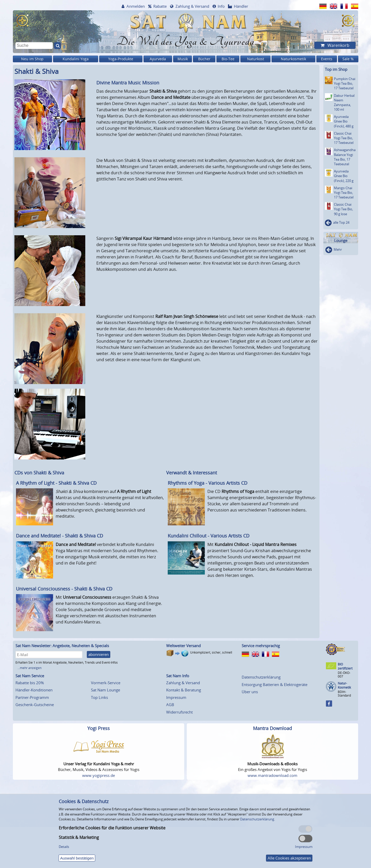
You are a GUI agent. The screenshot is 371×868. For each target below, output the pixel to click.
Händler (241, 6)
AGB (170, 705)
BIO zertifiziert (345, 666)
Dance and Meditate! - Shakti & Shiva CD (60, 536)
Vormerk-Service (106, 683)
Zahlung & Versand (192, 6)
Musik (183, 59)
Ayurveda (158, 59)
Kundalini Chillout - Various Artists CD (209, 536)
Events (327, 59)
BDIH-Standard (344, 694)
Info (221, 6)
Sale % (348, 59)
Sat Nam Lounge (106, 690)
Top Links (99, 697)
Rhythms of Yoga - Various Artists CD (208, 483)
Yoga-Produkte (121, 59)
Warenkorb (338, 45)
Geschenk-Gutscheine (35, 705)
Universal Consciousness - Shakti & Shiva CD (64, 589)
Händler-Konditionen (34, 690)
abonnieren (99, 654)
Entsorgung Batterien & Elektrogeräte (275, 684)
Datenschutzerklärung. (258, 819)
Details (64, 847)
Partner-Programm (32, 697)
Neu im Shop (32, 59)
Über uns (250, 692)
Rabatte (160, 6)
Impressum (176, 697)
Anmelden (136, 6)
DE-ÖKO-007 (344, 675)
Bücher (204, 59)
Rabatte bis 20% (30, 683)
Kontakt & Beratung (184, 690)
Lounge (341, 241)
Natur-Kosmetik (344, 685)
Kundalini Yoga (76, 59)
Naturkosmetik (293, 59)
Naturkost (256, 59)
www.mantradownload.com (272, 775)
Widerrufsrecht (179, 712)
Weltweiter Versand (183, 646)
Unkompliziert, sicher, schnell (211, 652)
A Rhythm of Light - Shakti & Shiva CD (56, 483)
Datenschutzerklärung (261, 677)
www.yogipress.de (99, 775)
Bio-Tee (228, 59)
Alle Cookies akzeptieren (289, 858)
